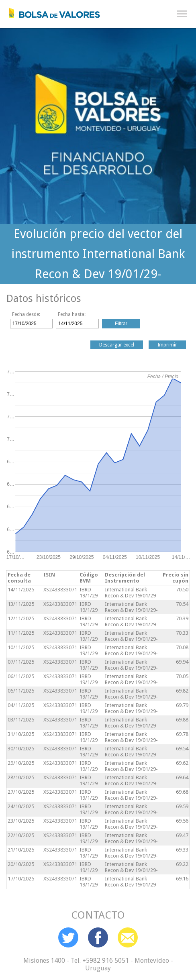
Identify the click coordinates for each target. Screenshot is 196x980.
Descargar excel (117, 345)
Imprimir (167, 345)
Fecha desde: (26, 314)
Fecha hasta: (72, 314)
